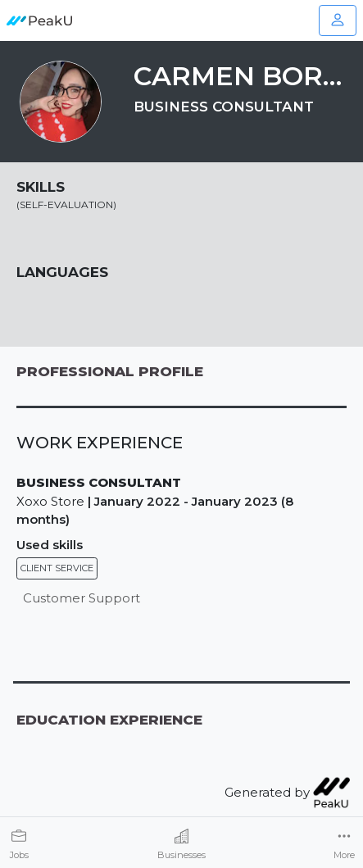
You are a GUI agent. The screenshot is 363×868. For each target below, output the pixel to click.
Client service (57, 568)
